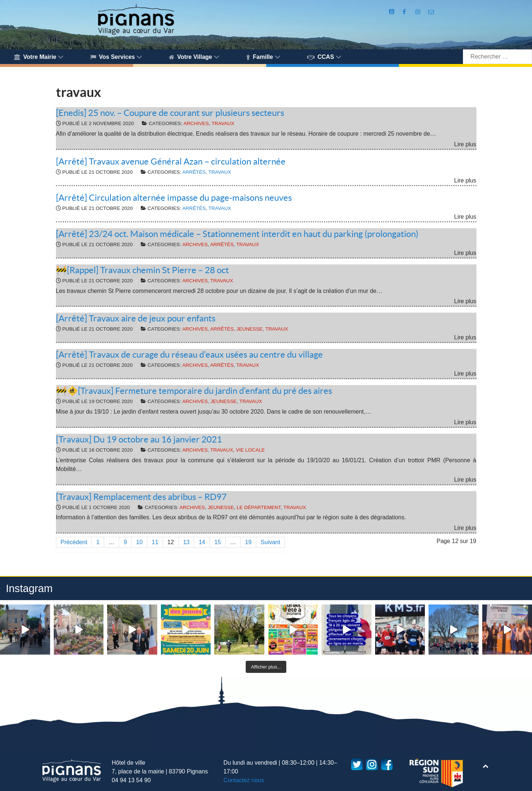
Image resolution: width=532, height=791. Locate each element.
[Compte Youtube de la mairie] (392, 12)
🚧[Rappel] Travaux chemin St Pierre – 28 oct (142, 270)
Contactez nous (244, 780)
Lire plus (465, 144)
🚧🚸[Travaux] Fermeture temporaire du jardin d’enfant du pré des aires (194, 391)
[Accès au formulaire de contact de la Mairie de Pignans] (431, 12)
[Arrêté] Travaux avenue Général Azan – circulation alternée (171, 161)
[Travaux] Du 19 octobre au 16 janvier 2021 (139, 439)
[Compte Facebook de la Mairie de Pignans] (405, 12)
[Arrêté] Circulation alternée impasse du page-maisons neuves (174, 198)
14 (202, 542)
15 (218, 542)
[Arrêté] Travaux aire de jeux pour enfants (136, 318)
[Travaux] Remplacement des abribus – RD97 (141, 497)
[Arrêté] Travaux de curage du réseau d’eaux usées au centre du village (189, 355)
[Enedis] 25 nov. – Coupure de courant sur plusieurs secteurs (170, 113)
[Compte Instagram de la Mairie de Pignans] (419, 12)
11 (155, 542)
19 (248, 542)
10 (139, 542)
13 (186, 542)
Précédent (74, 542)
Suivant (270, 542)
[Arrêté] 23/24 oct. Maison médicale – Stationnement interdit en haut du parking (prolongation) (237, 234)
